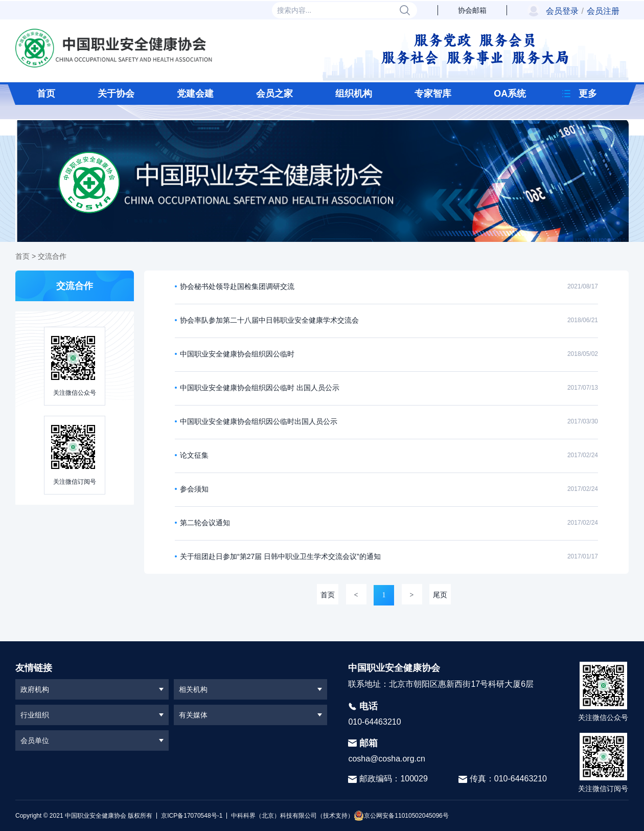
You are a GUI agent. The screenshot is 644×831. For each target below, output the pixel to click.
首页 (46, 94)
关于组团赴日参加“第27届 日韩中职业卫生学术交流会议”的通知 (280, 556)
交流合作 (52, 256)
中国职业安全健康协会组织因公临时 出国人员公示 (260, 388)
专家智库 (433, 94)
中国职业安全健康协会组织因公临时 (237, 354)
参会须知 (194, 489)
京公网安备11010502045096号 (401, 816)
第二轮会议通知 (205, 523)
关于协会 (116, 94)
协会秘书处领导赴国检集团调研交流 (237, 286)
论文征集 (194, 455)
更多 (588, 94)
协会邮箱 (472, 10)
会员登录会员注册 (583, 11)
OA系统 (510, 94)
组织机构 (354, 94)
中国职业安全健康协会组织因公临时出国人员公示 (259, 421)
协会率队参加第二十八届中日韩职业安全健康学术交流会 (269, 320)
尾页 (440, 595)
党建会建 (195, 94)
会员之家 (274, 94)
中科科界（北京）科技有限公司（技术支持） (290, 816)
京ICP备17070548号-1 (192, 816)
